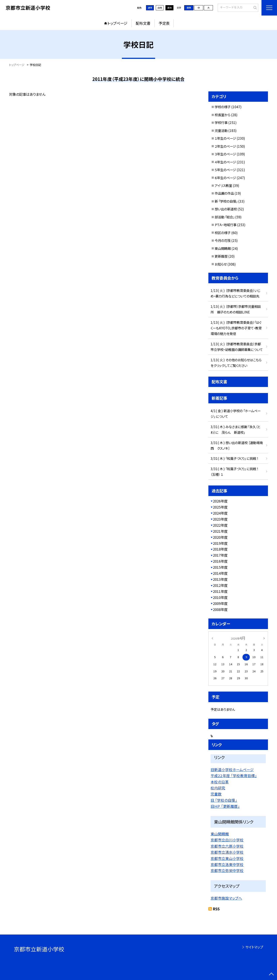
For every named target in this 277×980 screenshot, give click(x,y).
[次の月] (264, 638)
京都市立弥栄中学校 (227, 870)
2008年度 (220, 609)
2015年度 (220, 567)
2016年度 (220, 561)
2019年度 (220, 543)
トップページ (117, 23)
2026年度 (220, 501)
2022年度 (220, 525)
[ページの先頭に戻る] (271, 975)
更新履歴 (221, 256)
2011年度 (220, 591)
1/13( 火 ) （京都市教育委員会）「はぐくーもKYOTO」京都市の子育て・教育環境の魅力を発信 (236, 328)
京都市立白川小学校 (227, 840)
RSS (216, 909)
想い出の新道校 (226, 209)
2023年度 (220, 519)
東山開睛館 (223, 248)
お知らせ (221, 264)
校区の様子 (223, 233)
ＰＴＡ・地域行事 (226, 225)
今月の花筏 (223, 240)
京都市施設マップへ (226, 898)
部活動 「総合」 (225, 217)
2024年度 (220, 513)
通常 (150, 8)
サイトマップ (254, 947)
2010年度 (220, 597)
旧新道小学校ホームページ (232, 770)
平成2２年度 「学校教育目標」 (234, 776)
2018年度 (220, 549)
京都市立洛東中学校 (227, 864)
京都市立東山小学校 (227, 858)
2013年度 (220, 579)
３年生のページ (225, 154)
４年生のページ (225, 162)
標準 (189, 8)
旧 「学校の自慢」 (224, 800)
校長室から (223, 115)
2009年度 (220, 603)
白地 (160, 8)
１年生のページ (225, 138)
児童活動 (221, 130)
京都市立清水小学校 (227, 852)
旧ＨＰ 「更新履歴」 (225, 806)
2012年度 (220, 585)
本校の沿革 (220, 782)
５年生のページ (225, 170)
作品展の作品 (224, 193)
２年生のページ (225, 146)
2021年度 (220, 531)
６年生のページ (225, 178)
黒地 (169, 8)
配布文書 (143, 23)
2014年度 (220, 573)
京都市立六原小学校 (227, 846)
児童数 (216, 794)
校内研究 (218, 788)
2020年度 (220, 537)
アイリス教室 (223, 185)
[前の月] (212, 638)
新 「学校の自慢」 (226, 201)
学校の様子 (223, 107)
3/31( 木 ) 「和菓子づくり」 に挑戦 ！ (234, 458)
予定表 (164, 23)
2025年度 (220, 507)
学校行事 (221, 122)
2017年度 (220, 555)
